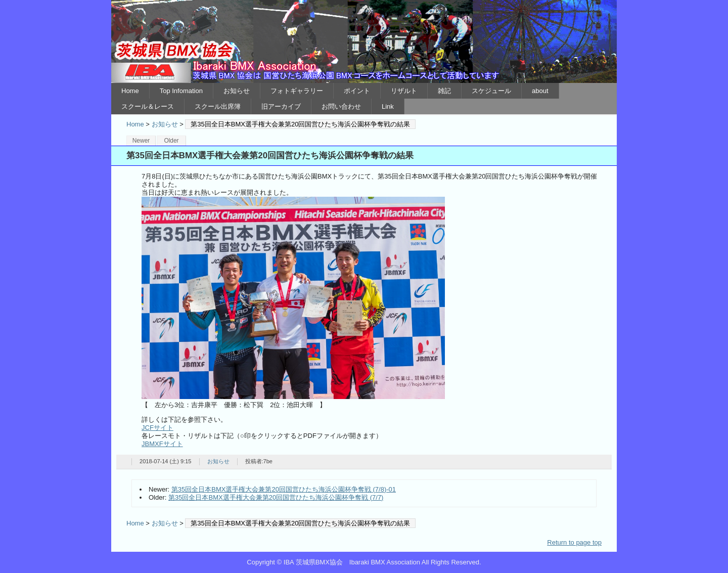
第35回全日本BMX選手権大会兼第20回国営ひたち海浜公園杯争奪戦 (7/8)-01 (284, 489)
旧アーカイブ (281, 106)
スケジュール (491, 91)
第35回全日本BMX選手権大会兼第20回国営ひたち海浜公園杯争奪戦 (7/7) (276, 497)
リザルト (404, 91)
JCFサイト (157, 428)
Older (171, 141)
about (540, 91)
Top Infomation (181, 91)
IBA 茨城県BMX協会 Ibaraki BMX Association (364, 41)
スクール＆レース (148, 106)
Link (388, 106)
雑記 (444, 91)
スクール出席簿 (218, 106)
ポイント (357, 91)
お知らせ (237, 91)
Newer (141, 141)
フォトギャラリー (297, 91)
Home (130, 91)
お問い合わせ (341, 106)
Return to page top (574, 542)
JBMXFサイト (162, 444)
